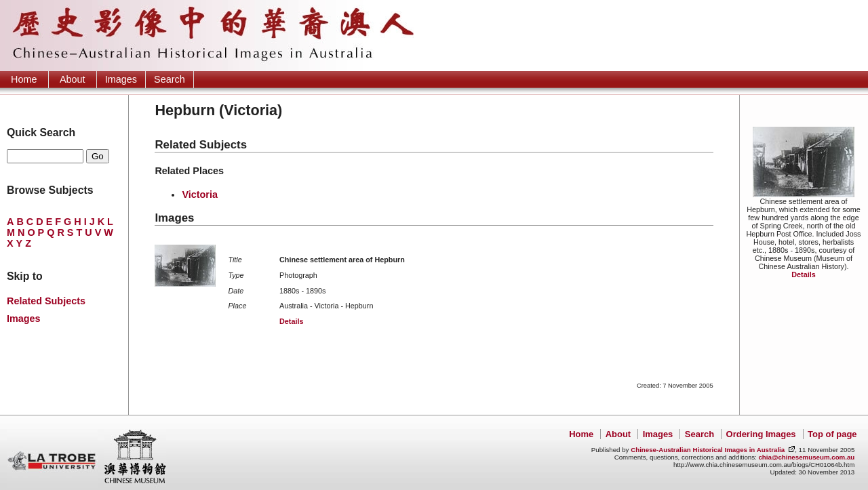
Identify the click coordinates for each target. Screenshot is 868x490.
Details (803, 274)
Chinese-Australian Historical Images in (708, 450)
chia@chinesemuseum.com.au (806, 457)
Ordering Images (761, 434)
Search (170, 79)
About (73, 79)
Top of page (832, 434)
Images (121, 79)
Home (24, 79)
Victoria (200, 195)
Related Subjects (46, 301)
